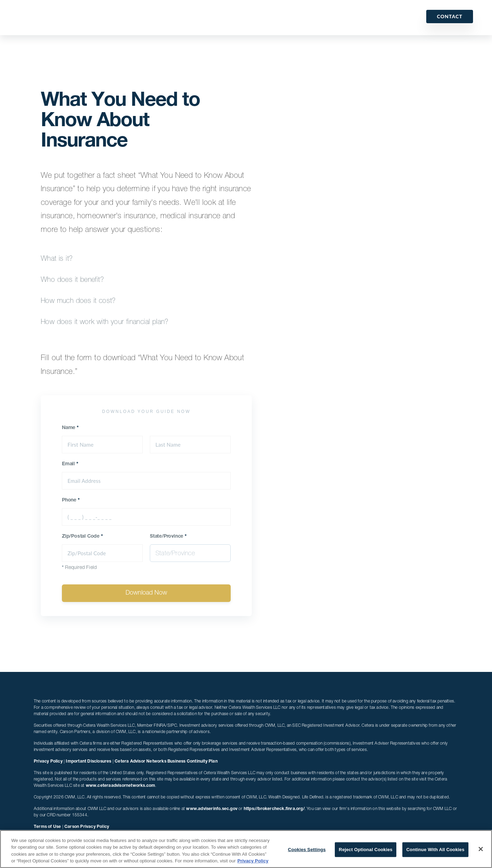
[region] (246, 849)
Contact (450, 16)
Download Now (146, 593)
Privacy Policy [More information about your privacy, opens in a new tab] (253, 861)
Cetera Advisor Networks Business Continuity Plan (166, 762)
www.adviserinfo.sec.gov (212, 809)
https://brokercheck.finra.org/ (274, 809)
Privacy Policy (48, 762)
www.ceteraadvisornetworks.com (121, 786)
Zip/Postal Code (82, 537)
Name (70, 428)
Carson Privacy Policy (87, 827)
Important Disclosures (88, 762)
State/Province (168, 537)
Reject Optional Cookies (366, 850)
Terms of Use (47, 827)
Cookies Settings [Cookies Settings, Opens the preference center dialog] (307, 850)
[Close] (481, 849)
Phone (71, 500)
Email (70, 464)
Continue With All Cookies (435, 850)
